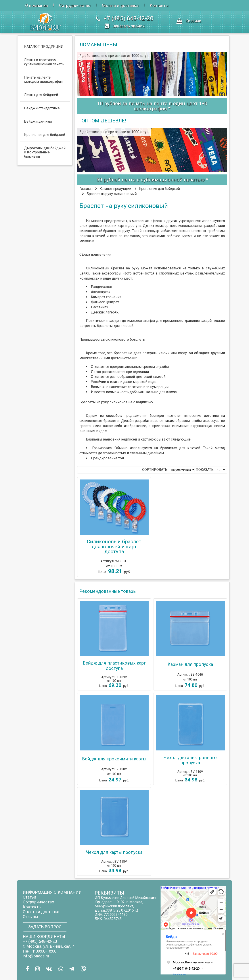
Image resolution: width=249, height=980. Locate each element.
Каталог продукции (115, 189)
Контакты (159, 6)
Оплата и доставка (120, 6)
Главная (86, 189)
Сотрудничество (75, 6)
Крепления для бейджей (159, 189)
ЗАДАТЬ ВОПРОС (45, 927)
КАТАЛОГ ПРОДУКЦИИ (44, 47)
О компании (36, 6)
